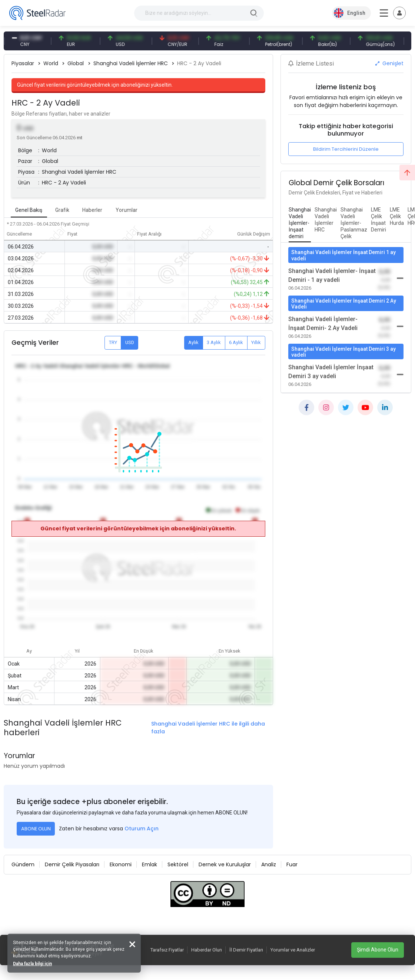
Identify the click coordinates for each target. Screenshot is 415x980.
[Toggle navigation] (399, 13)
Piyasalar (23, 63)
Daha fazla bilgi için (32, 964)
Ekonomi (121, 864)
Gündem (23, 864)
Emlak (150, 864)
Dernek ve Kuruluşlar (225, 864)
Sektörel (178, 864)
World (51, 63)
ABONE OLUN (36, 829)
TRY (113, 342)
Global (76, 63)
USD (130, 342)
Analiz (269, 864)
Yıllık (256, 342)
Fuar (292, 864)
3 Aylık (214, 342)
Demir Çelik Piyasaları (72, 864)
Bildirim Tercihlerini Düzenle (346, 149)
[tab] (300, 223)
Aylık (193, 342)
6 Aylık (236, 342)
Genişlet (389, 63)
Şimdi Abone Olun (378, 950)
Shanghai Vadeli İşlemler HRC (131, 63)
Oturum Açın (142, 829)
